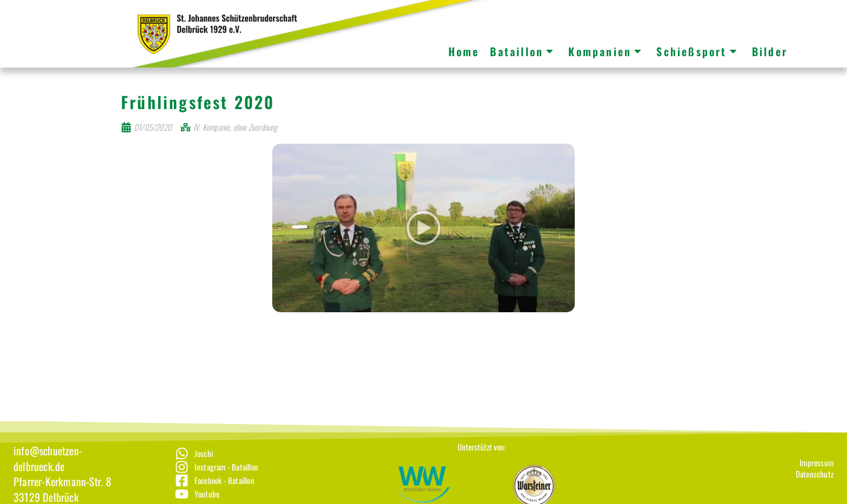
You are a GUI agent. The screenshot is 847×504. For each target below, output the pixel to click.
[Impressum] (815, 475)
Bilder (770, 51)
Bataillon (522, 51)
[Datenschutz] (815, 486)
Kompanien (606, 51)
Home (464, 51)
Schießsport (697, 51)
